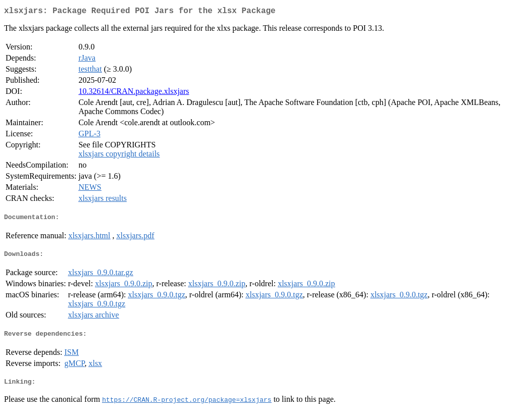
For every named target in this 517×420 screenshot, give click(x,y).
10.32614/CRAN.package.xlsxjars (134, 93)
